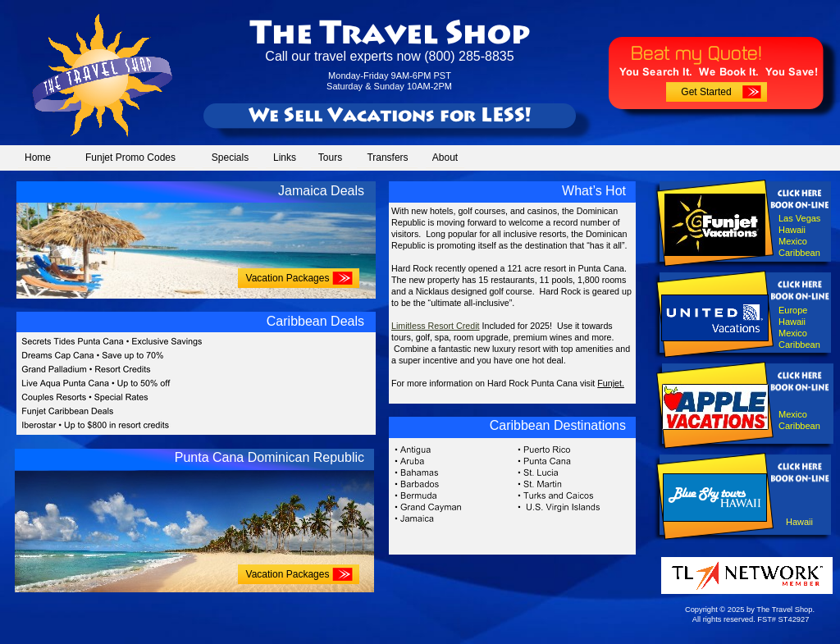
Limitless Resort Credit (436, 326)
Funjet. (611, 383)
